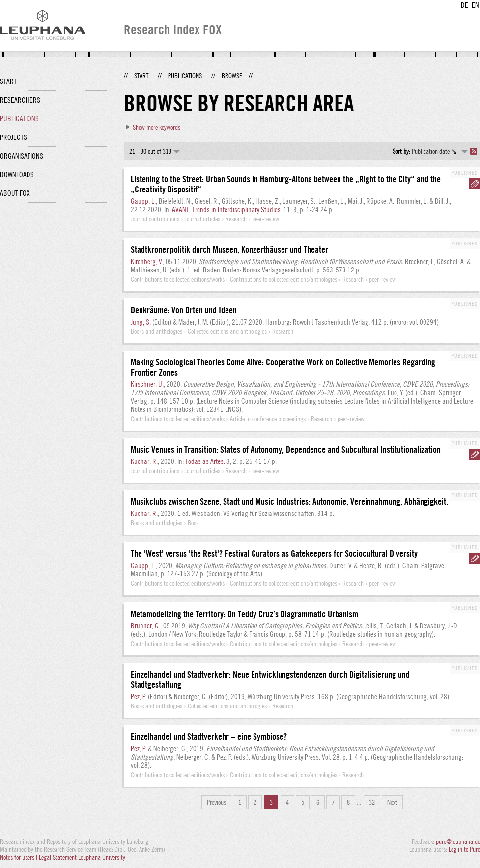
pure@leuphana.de (458, 841)
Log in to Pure (464, 849)
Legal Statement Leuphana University (82, 857)
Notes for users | (19, 857)
